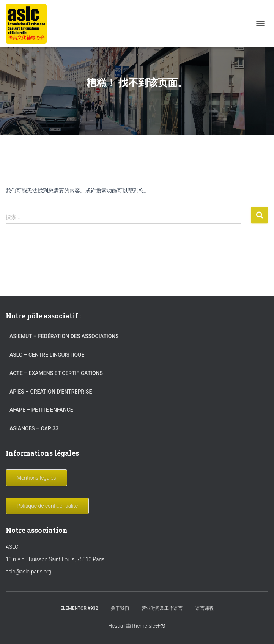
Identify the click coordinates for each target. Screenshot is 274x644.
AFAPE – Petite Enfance (41, 410)
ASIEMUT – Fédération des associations (64, 336)
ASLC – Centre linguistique (47, 355)
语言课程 (205, 608)
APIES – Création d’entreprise (51, 392)
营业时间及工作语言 (162, 608)
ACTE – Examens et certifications (56, 373)
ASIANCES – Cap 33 (34, 428)
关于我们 (120, 608)
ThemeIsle (143, 626)
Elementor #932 (79, 608)
